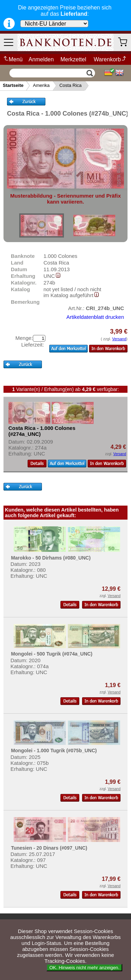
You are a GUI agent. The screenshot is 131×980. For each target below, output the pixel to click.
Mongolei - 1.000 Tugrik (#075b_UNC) (54, 751)
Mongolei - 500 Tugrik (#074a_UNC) (52, 654)
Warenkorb (110, 59)
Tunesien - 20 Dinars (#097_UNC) (49, 848)
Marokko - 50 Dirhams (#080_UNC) (51, 558)
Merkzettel (73, 59)
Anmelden (41, 59)
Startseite (13, 85)
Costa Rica (71, 85)
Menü (13, 59)
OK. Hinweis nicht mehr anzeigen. (84, 968)
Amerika (41, 85)
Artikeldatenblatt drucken (95, 317)
